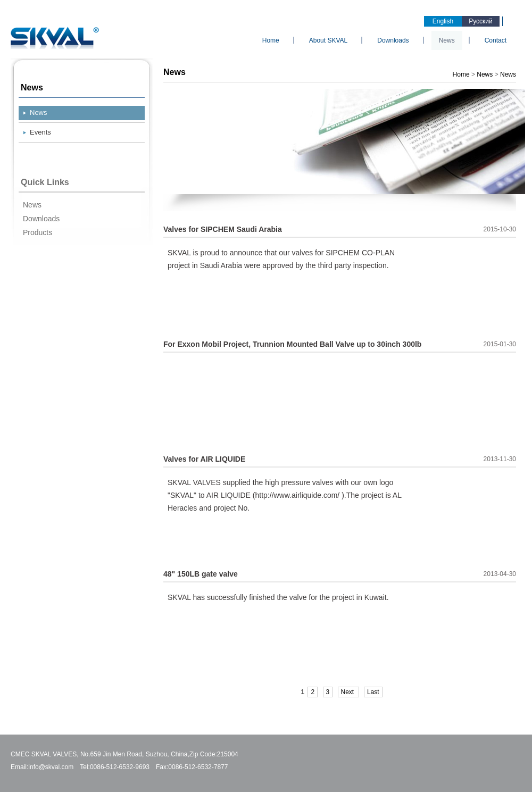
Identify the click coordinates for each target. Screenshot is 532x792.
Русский (481, 21)
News (447, 40)
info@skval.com (51, 767)
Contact (496, 40)
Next (348, 692)
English (443, 21)
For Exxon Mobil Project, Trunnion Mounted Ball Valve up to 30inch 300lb (292, 344)
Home (271, 40)
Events (40, 132)
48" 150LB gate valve (201, 574)
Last (373, 692)
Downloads (393, 40)
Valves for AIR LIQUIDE (204, 459)
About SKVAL (329, 40)
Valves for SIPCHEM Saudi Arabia (223, 229)
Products (38, 232)
